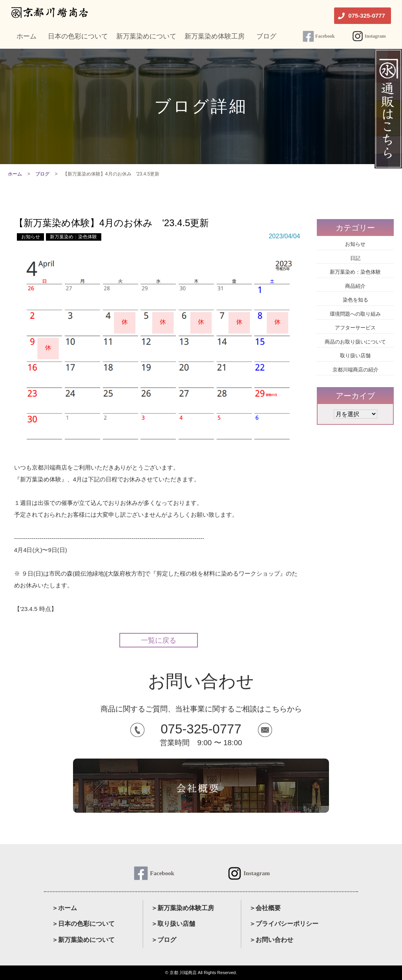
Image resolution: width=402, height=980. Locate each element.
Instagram (375, 36)
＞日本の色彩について (83, 924)
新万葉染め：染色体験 (73, 237)
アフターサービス (355, 328)
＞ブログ (164, 940)
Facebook (325, 36)
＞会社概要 (265, 908)
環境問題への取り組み (355, 314)
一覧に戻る (159, 640)
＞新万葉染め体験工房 (183, 908)
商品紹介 (355, 286)
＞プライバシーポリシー (284, 924)
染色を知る (355, 300)
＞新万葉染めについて (83, 940)
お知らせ (31, 237)
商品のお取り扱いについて (355, 342)
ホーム (15, 174)
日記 (355, 258)
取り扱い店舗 (355, 356)
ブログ (42, 174)
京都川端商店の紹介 (355, 370)
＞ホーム (64, 908)
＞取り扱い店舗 (173, 924)
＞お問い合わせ (271, 940)
